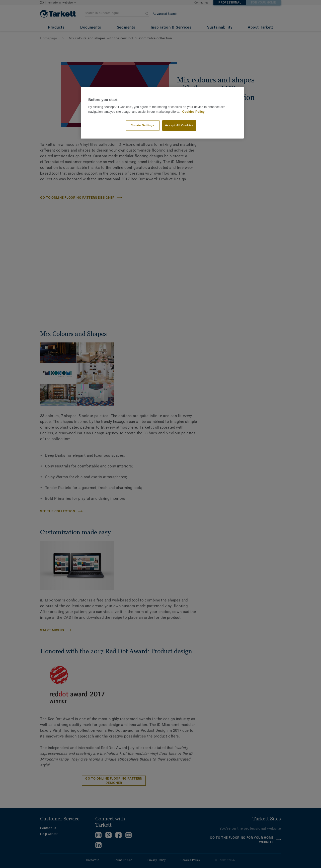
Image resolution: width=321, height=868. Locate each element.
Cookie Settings (143, 125)
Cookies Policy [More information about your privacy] (193, 112)
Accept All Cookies (179, 125)
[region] (162, 113)
